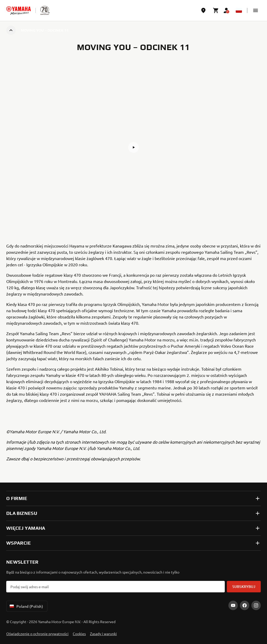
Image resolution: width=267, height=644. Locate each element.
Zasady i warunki (103, 634)
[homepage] (19, 10)
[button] (256, 10)
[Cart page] (216, 10)
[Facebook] (245, 605)
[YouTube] (233, 605)
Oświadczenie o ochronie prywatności (37, 634)
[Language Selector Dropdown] (239, 10)
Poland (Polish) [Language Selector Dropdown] (26, 606)
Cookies (79, 634)
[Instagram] (256, 605)
